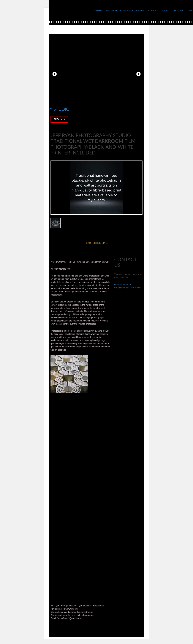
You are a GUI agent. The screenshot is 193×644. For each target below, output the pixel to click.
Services (153, 10)
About (166, 10)
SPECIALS (59, 119)
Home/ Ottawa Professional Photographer (119, 10)
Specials (179, 10)
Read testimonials (96, 243)
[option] (96, 74)
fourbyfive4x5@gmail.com (69, 618)
